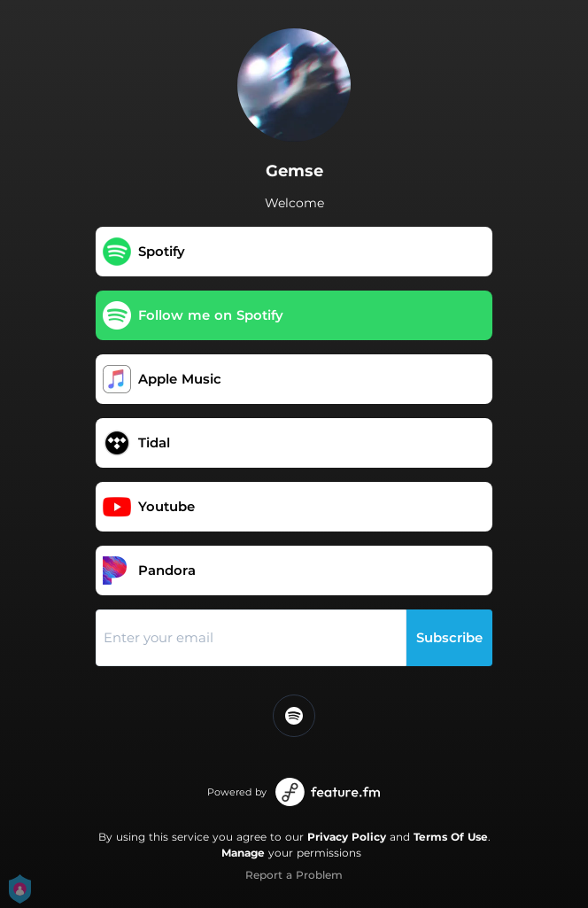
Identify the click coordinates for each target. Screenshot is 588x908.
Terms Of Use (451, 837)
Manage (243, 853)
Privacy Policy (347, 837)
